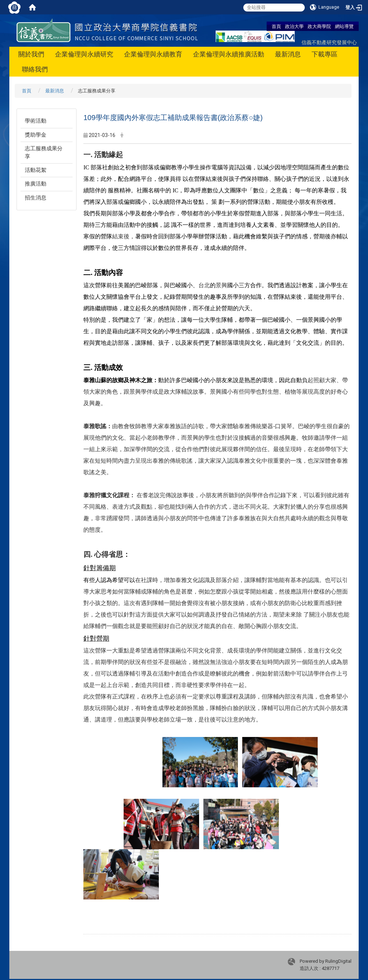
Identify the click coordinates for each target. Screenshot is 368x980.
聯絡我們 (35, 69)
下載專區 (325, 54)
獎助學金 (36, 135)
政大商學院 (319, 26)
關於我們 (31, 54)
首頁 (276, 26)
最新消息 (288, 54)
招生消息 (36, 198)
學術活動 (36, 121)
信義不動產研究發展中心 (329, 42)
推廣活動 (36, 184)
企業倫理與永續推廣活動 (229, 54)
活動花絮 (36, 170)
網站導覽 (344, 26)
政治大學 (294, 26)
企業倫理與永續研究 (84, 54)
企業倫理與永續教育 (153, 54)
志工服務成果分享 (44, 152)
